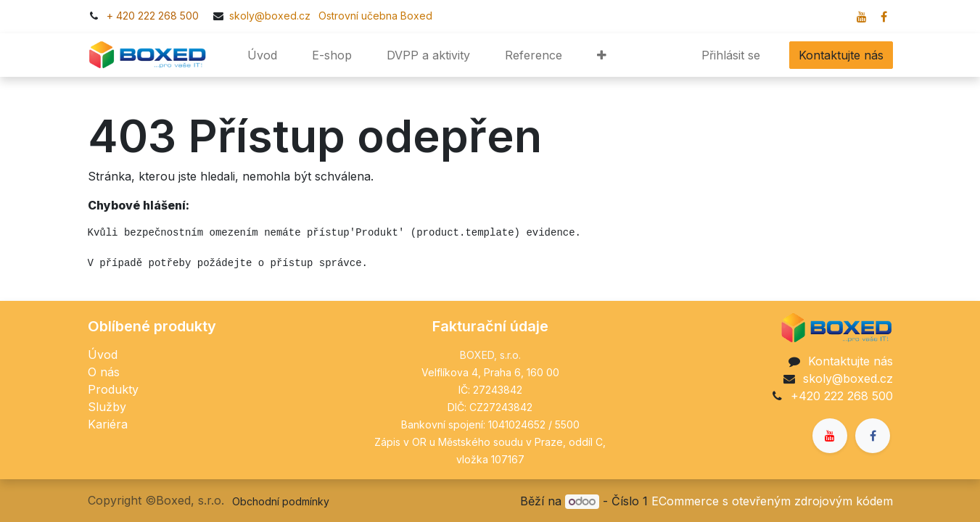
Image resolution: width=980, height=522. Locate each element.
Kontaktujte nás (841, 55)
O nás (104, 372)
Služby (107, 407)
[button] (602, 55)
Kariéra (108, 424)
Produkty (113, 389)
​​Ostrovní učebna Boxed (373, 16)
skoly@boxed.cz (271, 16)
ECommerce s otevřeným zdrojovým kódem (772, 501)
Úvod (103, 355)
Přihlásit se (731, 55)
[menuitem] (262, 55)
